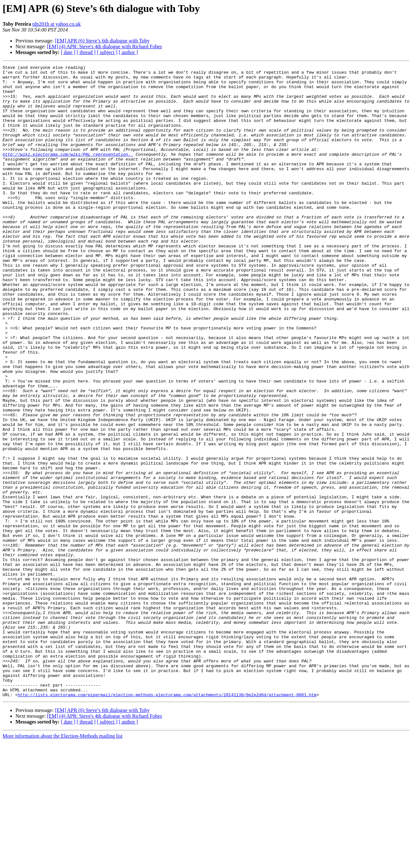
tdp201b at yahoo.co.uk (56, 24)
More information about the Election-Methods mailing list (62, 862)
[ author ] (128, 52)
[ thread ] (86, 52)
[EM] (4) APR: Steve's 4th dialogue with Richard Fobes (105, 46)
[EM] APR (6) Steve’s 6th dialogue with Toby (102, 41)
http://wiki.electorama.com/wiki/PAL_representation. (68, 172)
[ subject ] (107, 52)
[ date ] (68, 52)
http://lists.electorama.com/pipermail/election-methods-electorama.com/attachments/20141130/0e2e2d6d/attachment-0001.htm (167, 821)
